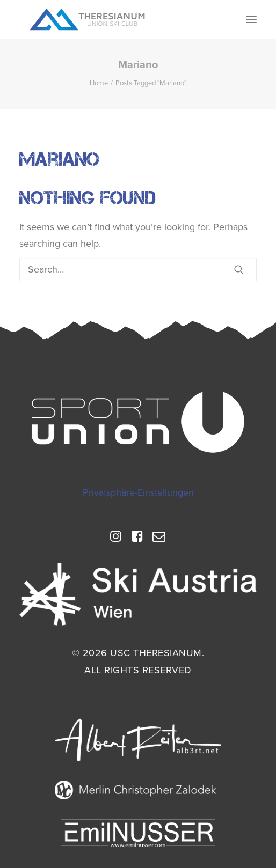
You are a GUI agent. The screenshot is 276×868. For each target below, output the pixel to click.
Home (99, 83)
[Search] (138, 269)
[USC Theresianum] (88, 19)
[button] (251, 19)
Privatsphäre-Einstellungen (138, 492)
